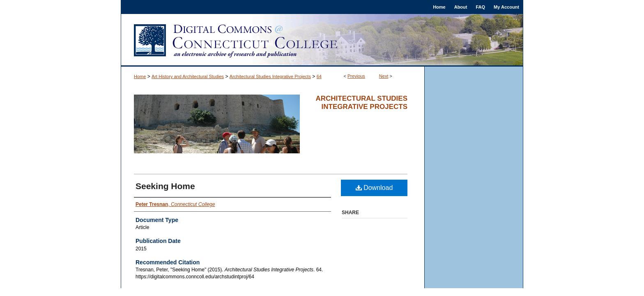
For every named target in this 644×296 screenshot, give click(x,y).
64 (319, 76)
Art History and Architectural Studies (188, 76)
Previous (356, 76)
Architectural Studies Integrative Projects (270, 76)
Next (384, 76)
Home (140, 76)
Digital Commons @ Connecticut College (322, 40)
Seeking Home (165, 186)
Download (374, 188)
